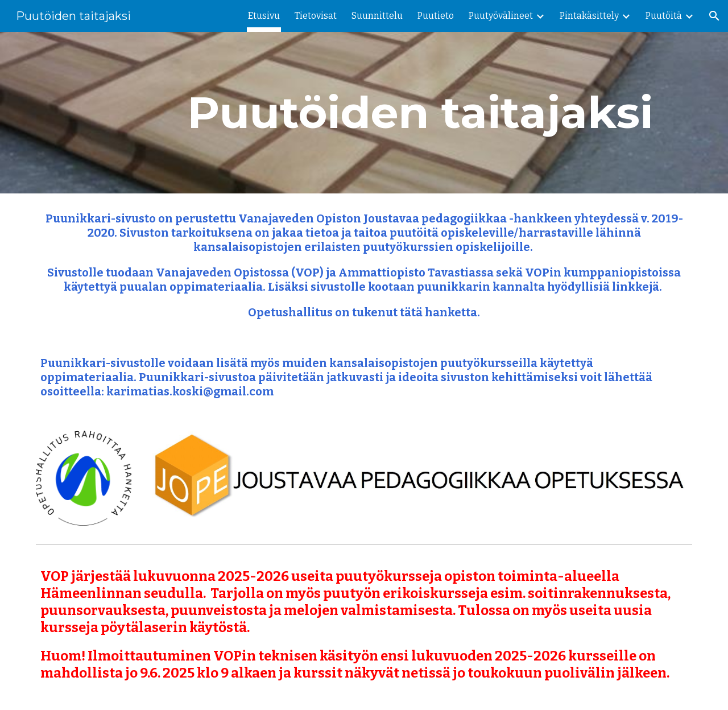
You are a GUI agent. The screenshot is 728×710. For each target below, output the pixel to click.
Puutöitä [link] (664, 16)
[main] (420, 113)
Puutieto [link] (436, 16)
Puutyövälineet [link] (501, 16)
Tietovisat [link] (316, 16)
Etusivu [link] (264, 16)
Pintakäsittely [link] (589, 16)
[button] (714, 16)
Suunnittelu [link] (377, 16)
